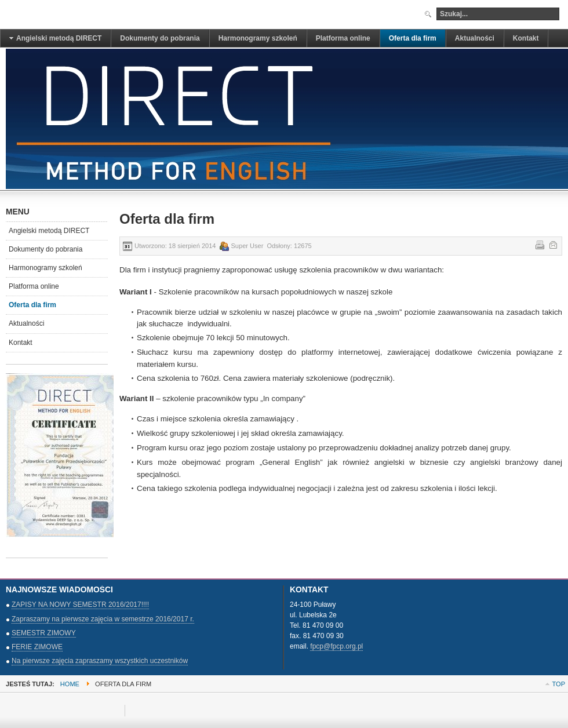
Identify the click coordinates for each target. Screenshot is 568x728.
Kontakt (21, 343)
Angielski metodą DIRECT (49, 231)
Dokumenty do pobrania (45, 249)
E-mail (552, 244)
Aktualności (26, 323)
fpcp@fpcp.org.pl (336, 646)
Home (70, 684)
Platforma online (34, 286)
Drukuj (539, 244)
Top (559, 684)
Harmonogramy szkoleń (45, 268)
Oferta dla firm (32, 305)
